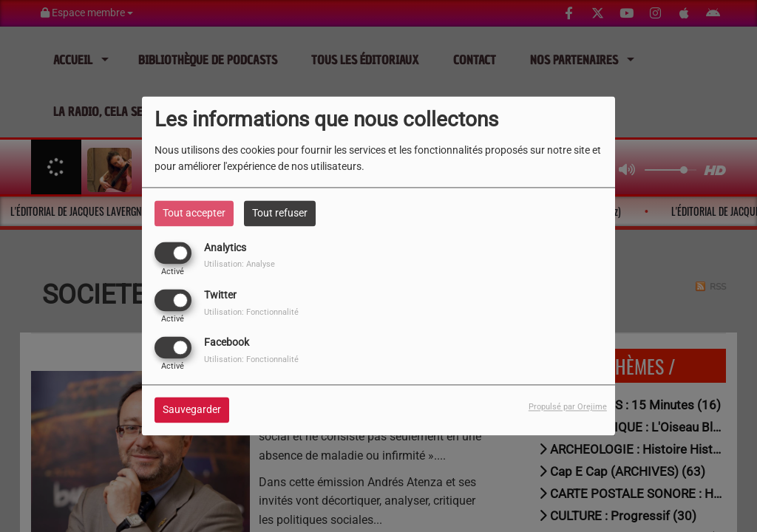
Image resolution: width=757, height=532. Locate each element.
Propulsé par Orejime (568, 407)
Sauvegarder (192, 410)
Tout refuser (280, 213)
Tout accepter (194, 213)
